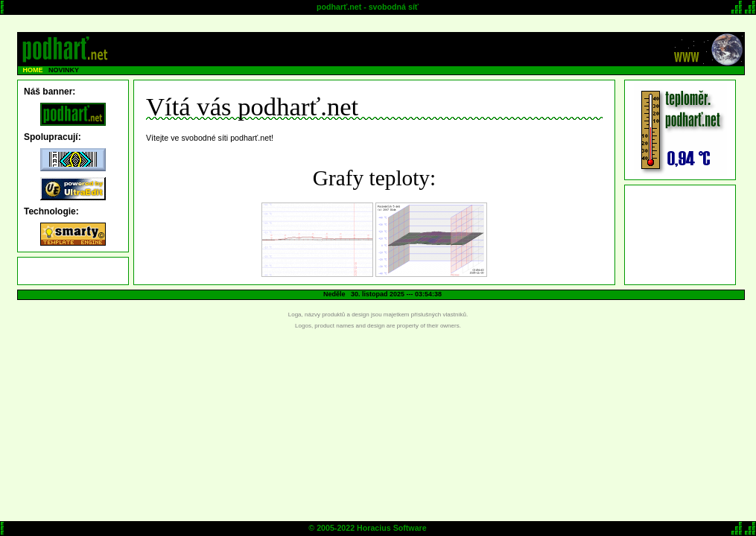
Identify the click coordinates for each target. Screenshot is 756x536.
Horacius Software (392, 528)
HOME (33, 70)
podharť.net (339, 7)
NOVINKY (64, 70)
